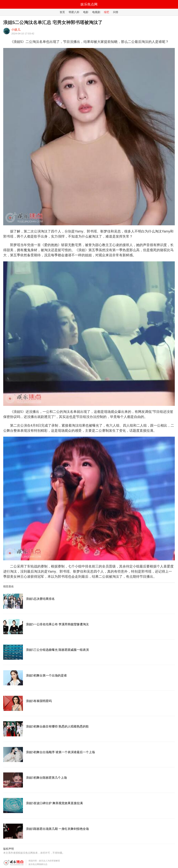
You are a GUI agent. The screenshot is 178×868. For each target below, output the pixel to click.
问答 (116, 12)
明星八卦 (74, 12)
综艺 (107, 12)
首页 (62, 12)
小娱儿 (16, 30)
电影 (86, 12)
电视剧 (96, 12)
